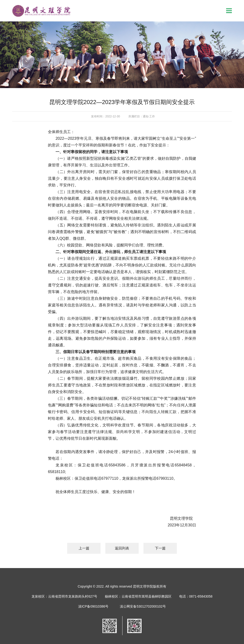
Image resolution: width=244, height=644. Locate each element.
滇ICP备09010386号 (93, 606)
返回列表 (122, 548)
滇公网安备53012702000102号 (143, 606)
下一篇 (160, 548)
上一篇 (84, 548)
